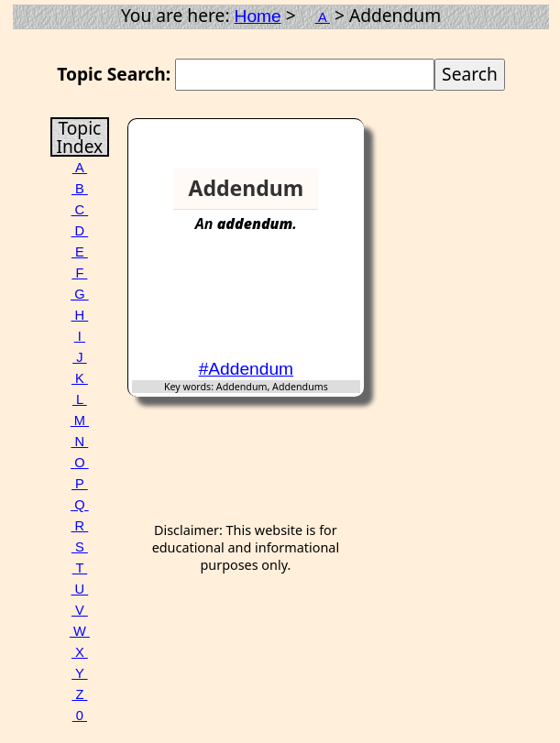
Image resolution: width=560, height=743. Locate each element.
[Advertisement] (290, 304)
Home (258, 16)
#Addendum (246, 369)
